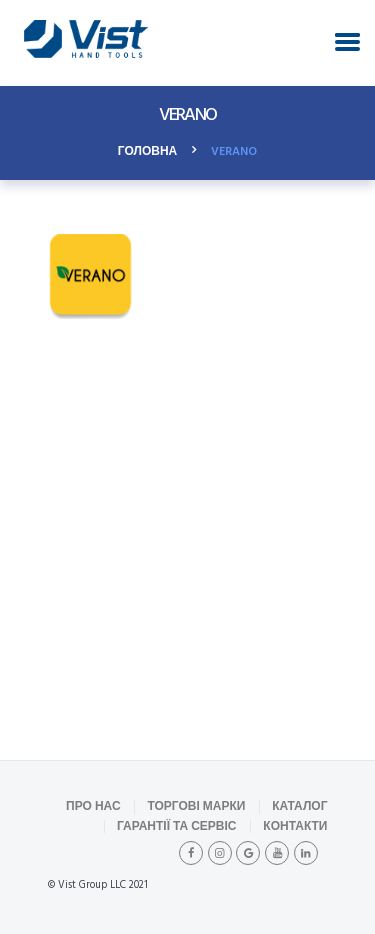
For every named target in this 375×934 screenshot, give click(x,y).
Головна (147, 152)
